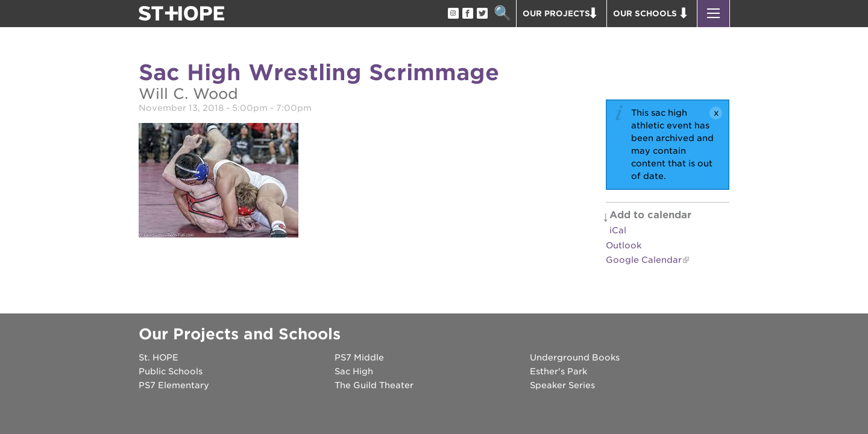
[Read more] (219, 182)
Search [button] (502, 14)
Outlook (624, 245)
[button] (713, 14)
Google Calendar (644, 260)
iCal (618, 230)
